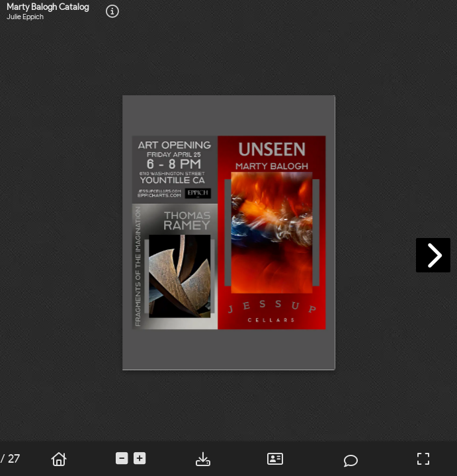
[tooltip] (112, 12)
